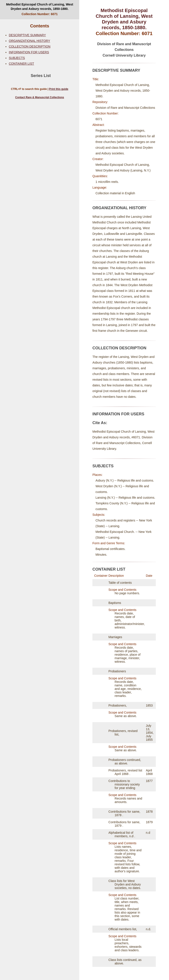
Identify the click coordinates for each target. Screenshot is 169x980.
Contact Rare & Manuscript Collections (40, 97)
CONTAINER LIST (21, 64)
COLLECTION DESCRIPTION (30, 46)
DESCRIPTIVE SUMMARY (27, 35)
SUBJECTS (17, 58)
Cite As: (100, 423)
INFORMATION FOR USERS (29, 52)
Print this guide (59, 89)
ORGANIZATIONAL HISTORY (29, 41)
